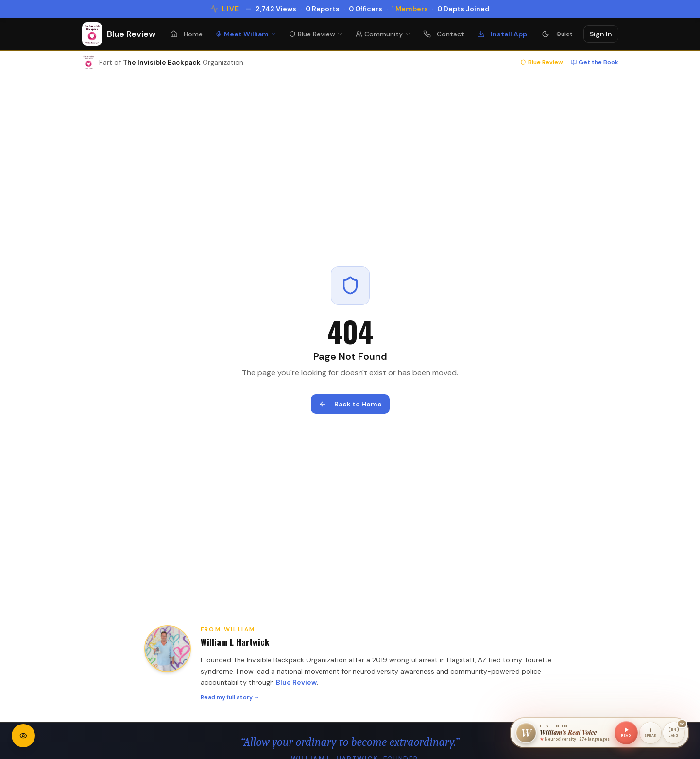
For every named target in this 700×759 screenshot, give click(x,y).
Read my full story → (230, 697)
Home (186, 34)
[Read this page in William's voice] (626, 733)
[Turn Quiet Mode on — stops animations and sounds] (557, 34)
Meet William (246, 34)
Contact (444, 34)
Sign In (601, 34)
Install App (502, 34)
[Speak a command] (650, 733)
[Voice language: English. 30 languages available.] (674, 733)
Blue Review (316, 34)
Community (383, 34)
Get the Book (595, 62)
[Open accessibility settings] (23, 736)
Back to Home (350, 404)
